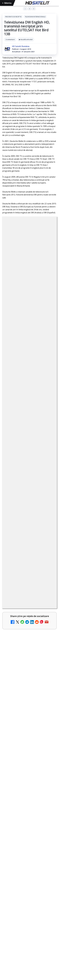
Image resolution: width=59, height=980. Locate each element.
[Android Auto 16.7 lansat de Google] (49, 434)
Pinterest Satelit (30, 934)
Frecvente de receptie (13, 17)
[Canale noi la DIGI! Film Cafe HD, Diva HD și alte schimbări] (49, 412)
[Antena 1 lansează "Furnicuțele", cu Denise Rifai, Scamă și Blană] (49, 552)
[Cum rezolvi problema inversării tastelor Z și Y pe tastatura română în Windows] (49, 504)
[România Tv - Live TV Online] (49, 620)
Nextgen (33, 959)
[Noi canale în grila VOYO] (29, 668)
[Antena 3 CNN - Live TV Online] (49, 598)
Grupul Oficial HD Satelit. (19, 346)
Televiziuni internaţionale (35, 17)
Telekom (51, 959)
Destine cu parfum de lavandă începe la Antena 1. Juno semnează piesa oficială (26, 525)
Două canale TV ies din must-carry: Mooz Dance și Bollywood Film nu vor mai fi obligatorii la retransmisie (25, 476)
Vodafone (8, 963)
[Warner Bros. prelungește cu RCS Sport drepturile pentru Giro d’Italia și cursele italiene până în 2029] (29, 711)
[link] (29, 414)
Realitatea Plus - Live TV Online (23, 573)
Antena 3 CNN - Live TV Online (22, 594)
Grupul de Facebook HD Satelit (30, 898)
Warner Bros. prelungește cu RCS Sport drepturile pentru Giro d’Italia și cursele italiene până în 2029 (27, 690)
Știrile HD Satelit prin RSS (30, 941)
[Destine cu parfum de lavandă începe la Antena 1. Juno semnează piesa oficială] (49, 528)
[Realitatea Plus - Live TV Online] (49, 577)
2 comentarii (10, 39)
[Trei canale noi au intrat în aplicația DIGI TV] (49, 456)
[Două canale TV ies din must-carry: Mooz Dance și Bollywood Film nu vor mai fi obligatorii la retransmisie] (49, 477)
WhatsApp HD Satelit (29, 905)
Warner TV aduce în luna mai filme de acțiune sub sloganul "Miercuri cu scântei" (29, 732)
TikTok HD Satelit (29, 919)
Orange (42, 959)
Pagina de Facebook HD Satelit (30, 891)
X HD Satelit (29, 926)
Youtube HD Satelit (29, 912)
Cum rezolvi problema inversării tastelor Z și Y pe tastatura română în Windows (25, 501)
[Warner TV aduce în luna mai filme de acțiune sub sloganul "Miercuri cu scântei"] (29, 751)
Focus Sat (23, 959)
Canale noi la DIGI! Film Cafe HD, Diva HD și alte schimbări (25, 408)
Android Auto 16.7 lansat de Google (24, 430)
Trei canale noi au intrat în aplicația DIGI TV (24, 452)
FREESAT (13, 959)
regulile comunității (41, 336)
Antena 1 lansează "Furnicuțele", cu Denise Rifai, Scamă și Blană (25, 550)
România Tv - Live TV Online (25, 615)
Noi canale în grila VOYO (18, 650)
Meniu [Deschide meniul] (7, 3)
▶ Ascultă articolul (26, 39)
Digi (5, 959)
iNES (16, 963)
